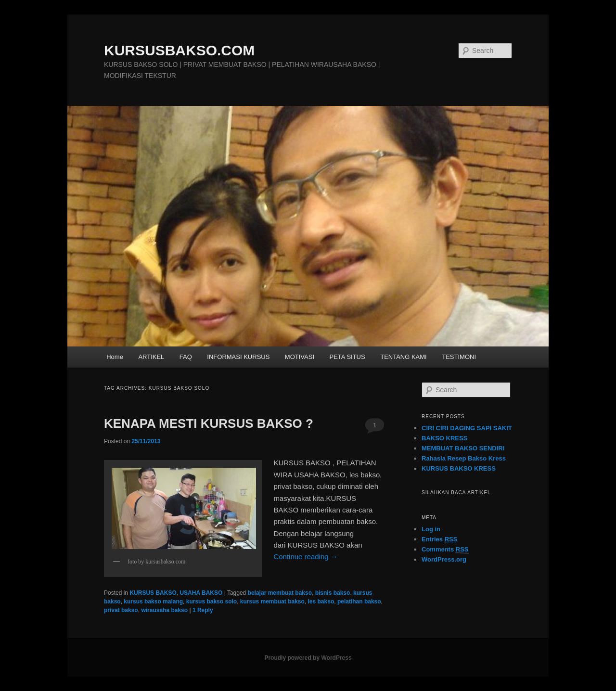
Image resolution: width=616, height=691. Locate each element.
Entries (439, 539)
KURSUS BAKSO (153, 593)
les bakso (321, 601)
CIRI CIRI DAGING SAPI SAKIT (467, 428)
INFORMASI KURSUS (238, 357)
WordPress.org (444, 559)
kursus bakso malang (153, 601)
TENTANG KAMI (404, 357)
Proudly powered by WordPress (308, 658)
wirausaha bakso (164, 610)
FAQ (186, 357)
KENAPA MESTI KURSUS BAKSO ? (209, 423)
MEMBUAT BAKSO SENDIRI (463, 448)
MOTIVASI (300, 357)
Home (115, 357)
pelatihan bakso (359, 601)
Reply (203, 610)
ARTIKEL (151, 357)
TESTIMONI (459, 357)
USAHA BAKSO (201, 593)
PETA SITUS (347, 357)
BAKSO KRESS (444, 438)
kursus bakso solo (212, 601)
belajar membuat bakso (280, 593)
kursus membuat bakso (272, 601)
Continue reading (305, 557)
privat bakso (121, 610)
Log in (431, 529)
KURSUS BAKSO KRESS (459, 468)
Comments (445, 550)
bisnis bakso (333, 593)
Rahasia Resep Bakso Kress (464, 458)
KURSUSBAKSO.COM (179, 50)
